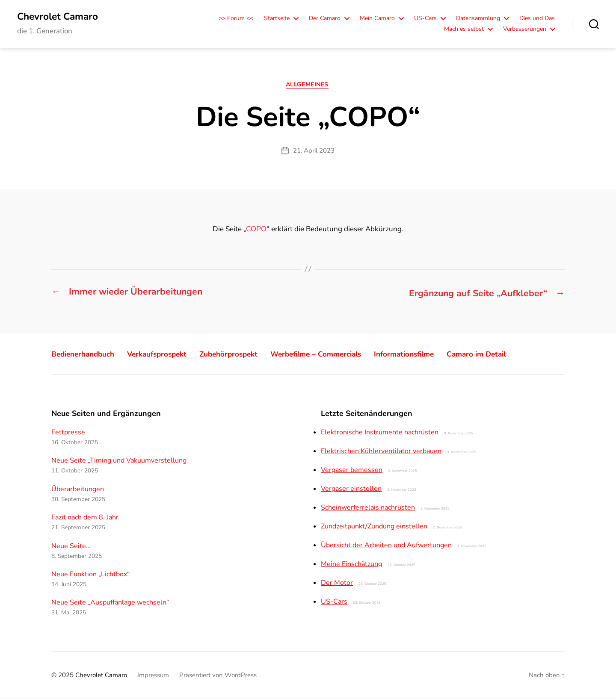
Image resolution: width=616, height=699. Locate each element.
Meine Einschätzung (351, 565)
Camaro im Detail (504, 355)
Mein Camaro (377, 19)
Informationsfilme (427, 355)
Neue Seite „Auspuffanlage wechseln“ (110, 603)
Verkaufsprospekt (165, 355)
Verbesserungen (525, 30)
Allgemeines (308, 86)
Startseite (277, 19)
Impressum (153, 676)
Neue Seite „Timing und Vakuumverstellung (119, 461)
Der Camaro (325, 19)
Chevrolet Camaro (60, 17)
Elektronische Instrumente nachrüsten (380, 433)
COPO (256, 231)
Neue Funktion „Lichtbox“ (90, 575)
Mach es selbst (464, 30)
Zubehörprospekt (241, 355)
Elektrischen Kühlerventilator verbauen (381, 452)
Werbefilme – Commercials (333, 355)
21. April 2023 (314, 152)
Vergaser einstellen (351, 490)
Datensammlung (478, 19)
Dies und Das (537, 19)
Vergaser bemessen (352, 471)
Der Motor (337, 584)
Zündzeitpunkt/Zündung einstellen (374, 527)
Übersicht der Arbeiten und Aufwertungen (386, 546)
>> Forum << (236, 19)
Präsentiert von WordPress (218, 676)
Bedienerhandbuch (86, 355)
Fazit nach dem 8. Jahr (85, 518)
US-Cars (425, 19)
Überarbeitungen (78, 490)
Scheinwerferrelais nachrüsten (368, 508)
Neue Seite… (71, 546)
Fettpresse (68, 433)
